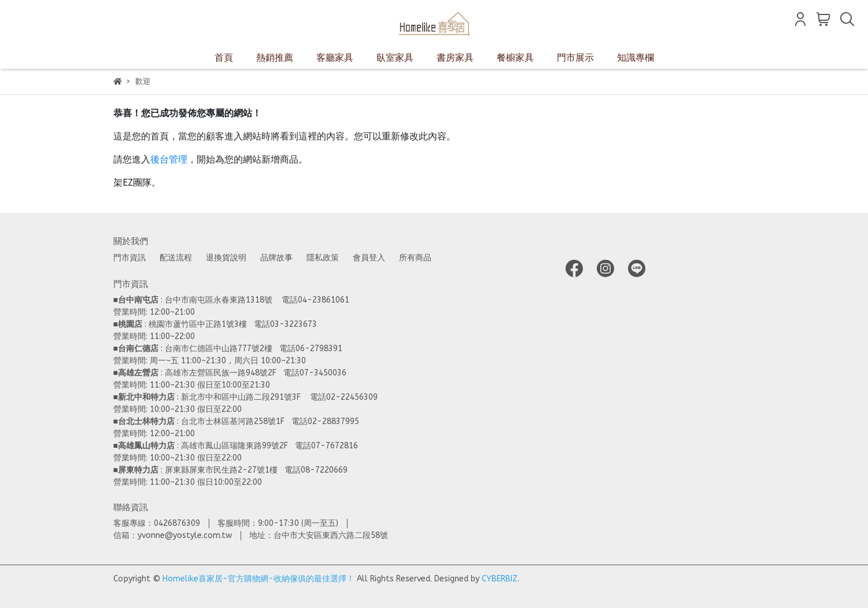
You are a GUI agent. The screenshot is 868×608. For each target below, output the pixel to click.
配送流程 (176, 258)
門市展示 (575, 58)
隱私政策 (323, 258)
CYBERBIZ (500, 579)
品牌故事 (276, 258)
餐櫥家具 (515, 58)
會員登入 (369, 258)
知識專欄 (636, 58)
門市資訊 (130, 258)
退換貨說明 (226, 258)
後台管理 (169, 159)
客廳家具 (335, 58)
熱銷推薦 (275, 58)
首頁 (224, 58)
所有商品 (415, 258)
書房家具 (455, 58)
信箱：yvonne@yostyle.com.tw (173, 535)
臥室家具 (395, 58)
